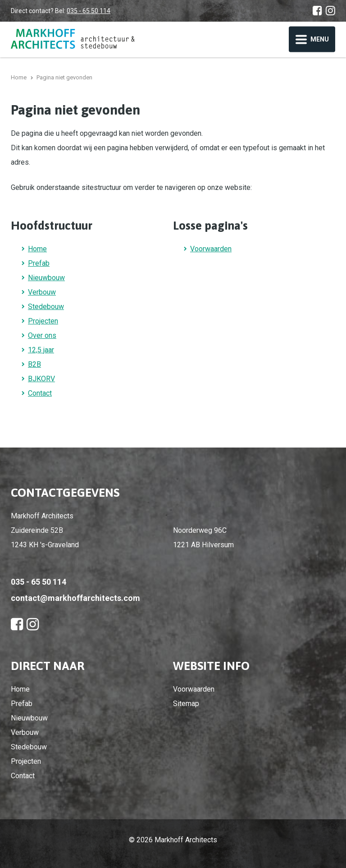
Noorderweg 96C (200, 530)
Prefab (39, 263)
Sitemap (186, 704)
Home (37, 249)
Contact (40, 393)
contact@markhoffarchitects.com (75, 598)
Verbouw (42, 292)
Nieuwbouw (46, 278)
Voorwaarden (211, 249)
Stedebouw (46, 307)
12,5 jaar (41, 350)
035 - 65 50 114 (89, 11)
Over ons (42, 335)
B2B (34, 364)
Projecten (43, 321)
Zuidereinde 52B (37, 530)
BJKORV (41, 379)
